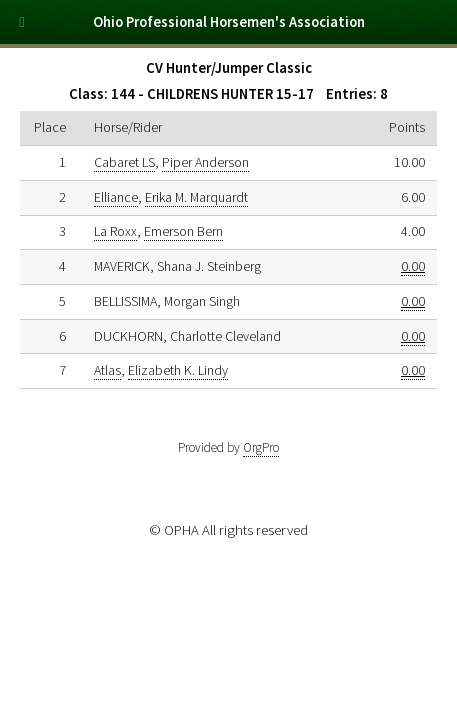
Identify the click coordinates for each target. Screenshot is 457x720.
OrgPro (261, 447)
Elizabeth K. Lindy (178, 370)
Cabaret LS (124, 162)
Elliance (116, 197)
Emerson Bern (183, 231)
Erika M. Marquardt (196, 197)
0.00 (413, 266)
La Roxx (115, 231)
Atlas (107, 370)
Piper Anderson (205, 162)
